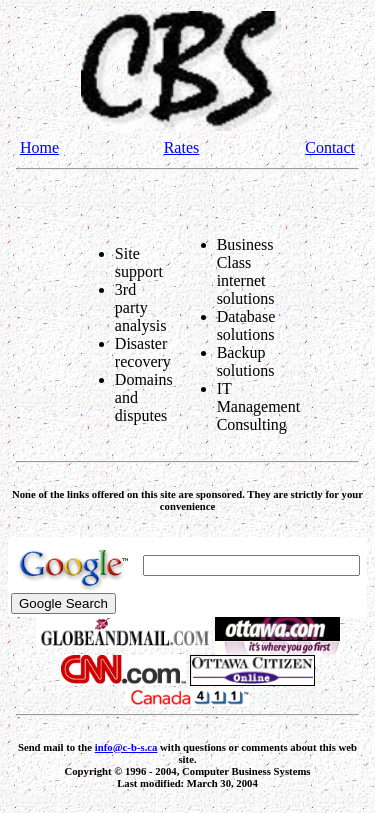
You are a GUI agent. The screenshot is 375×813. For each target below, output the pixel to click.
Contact (330, 147)
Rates (182, 147)
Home (39, 147)
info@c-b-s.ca (126, 747)
